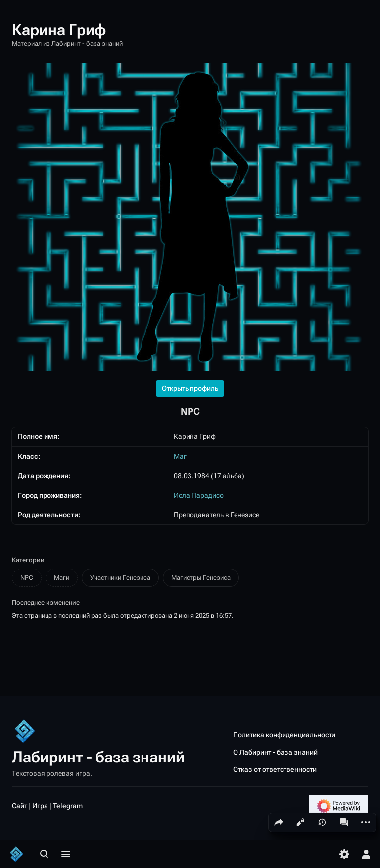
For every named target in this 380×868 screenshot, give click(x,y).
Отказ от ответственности (275, 769)
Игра (40, 805)
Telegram (68, 805)
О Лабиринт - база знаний (275, 752)
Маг (180, 456)
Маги (62, 577)
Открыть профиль (190, 388)
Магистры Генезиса (201, 577)
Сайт (20, 805)
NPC (27, 577)
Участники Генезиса (120, 577)
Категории (28, 560)
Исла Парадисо (199, 495)
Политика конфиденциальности (284, 734)
